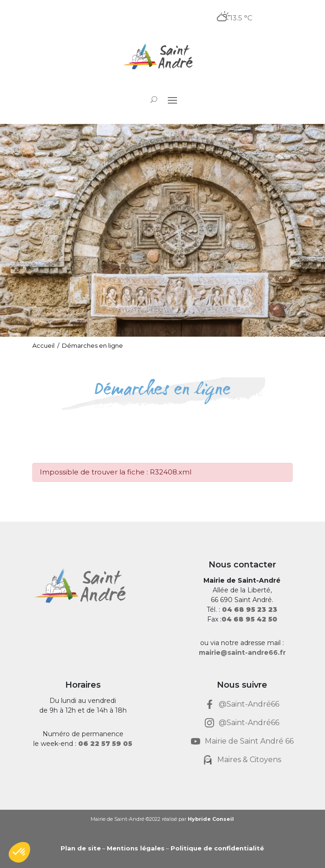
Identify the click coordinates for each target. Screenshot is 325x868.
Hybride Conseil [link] (211, 819)
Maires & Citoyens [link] (249, 760)
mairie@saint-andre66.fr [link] (242, 653)
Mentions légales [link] (136, 848)
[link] (162, 57)
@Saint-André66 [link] (249, 704)
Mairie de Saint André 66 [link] (249, 741)
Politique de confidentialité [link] (217, 848)
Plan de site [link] (81, 848)
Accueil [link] (43, 345)
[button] (172, 100)
